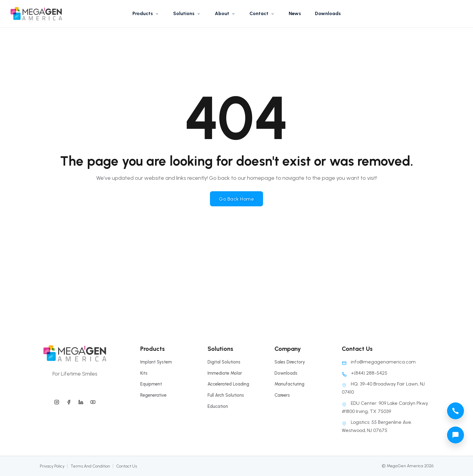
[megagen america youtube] (93, 401)
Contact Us (127, 466)
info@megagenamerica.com (379, 362)
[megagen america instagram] (57, 401)
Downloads (328, 13)
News (295, 13)
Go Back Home (237, 199)
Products (146, 13)
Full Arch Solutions (226, 395)
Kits (144, 373)
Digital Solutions (224, 362)
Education (218, 406)
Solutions (187, 13)
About (225, 13)
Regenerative (153, 395)
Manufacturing (289, 384)
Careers (282, 395)
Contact (262, 13)
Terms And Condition (90, 466)
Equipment (151, 384)
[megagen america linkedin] (81, 401)
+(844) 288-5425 (365, 373)
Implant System (156, 362)
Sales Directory (290, 362)
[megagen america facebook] (69, 401)
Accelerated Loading (228, 384)
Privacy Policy (52, 466)
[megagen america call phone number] (456, 411)
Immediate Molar (225, 373)
